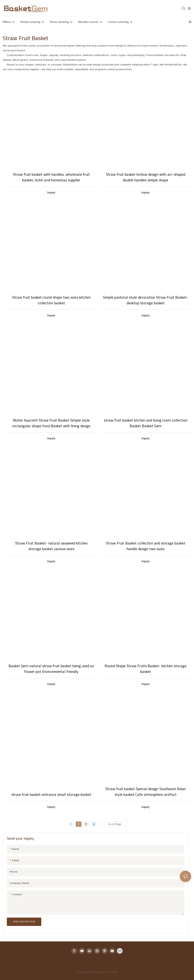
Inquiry (51, 193)
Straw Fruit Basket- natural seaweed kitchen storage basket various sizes (51, 546)
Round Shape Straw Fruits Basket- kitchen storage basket (145, 669)
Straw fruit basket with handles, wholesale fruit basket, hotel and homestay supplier (51, 177)
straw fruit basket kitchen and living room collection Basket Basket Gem (146, 423)
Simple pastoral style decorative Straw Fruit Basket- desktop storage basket (145, 300)
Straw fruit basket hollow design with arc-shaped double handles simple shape (146, 177)
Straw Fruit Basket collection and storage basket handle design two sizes (146, 546)
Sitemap (113, 972)
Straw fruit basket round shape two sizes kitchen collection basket (51, 300)
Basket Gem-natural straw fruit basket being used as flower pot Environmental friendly (51, 669)
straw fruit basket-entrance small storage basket (51, 794)
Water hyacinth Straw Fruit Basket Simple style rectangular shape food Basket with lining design (51, 423)
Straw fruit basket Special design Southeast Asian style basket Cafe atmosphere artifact (145, 792)
